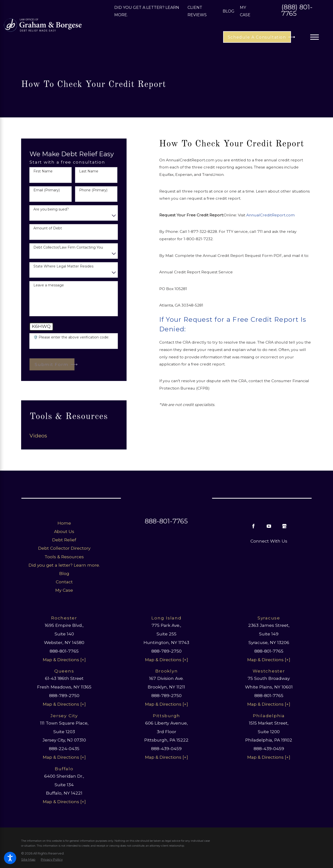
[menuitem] (74, 436)
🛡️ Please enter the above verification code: (71, 337)
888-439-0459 (166, 749)
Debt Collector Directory (64, 548)
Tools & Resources (64, 557)
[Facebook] (253, 526)
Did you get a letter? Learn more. (64, 565)
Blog (229, 11)
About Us (64, 531)
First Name (43, 171)
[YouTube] (269, 526)
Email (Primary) (47, 190)
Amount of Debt (48, 228)
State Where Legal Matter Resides (63, 266)
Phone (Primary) (93, 190)
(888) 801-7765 (297, 11)
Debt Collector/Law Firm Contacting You (68, 247)
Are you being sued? (51, 209)
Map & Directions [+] (64, 660)
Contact (64, 582)
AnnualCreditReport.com (270, 215)
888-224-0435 (64, 749)
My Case (64, 590)
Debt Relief (64, 540)
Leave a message (49, 285)
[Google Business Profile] (284, 526)
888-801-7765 (166, 521)
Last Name (89, 171)
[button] (10, 858)
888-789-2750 (166, 651)
